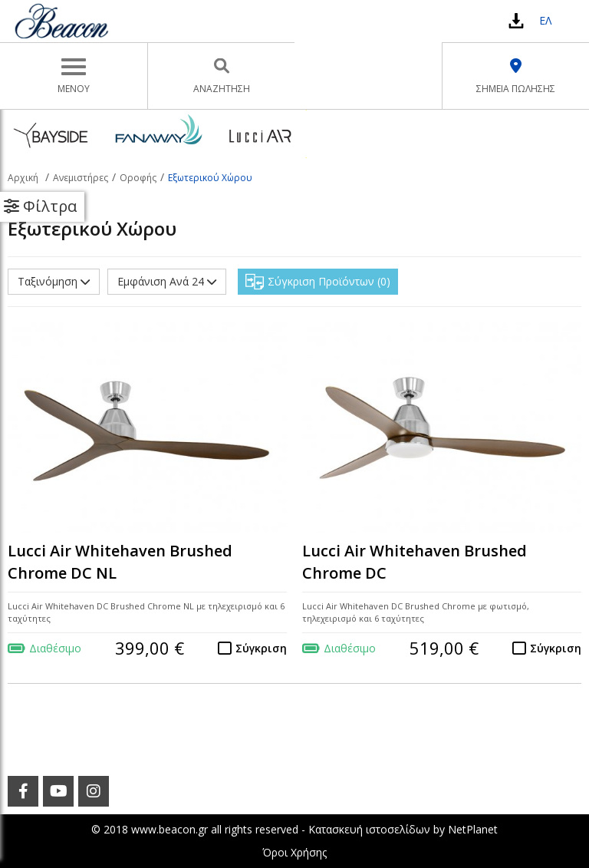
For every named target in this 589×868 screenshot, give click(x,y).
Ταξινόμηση (54, 281)
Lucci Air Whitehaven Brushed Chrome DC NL (120, 562)
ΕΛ (545, 20)
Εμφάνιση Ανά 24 (167, 281)
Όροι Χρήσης (294, 852)
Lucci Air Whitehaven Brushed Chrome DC (415, 562)
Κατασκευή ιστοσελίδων (369, 829)
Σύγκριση (261, 648)
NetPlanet (473, 829)
